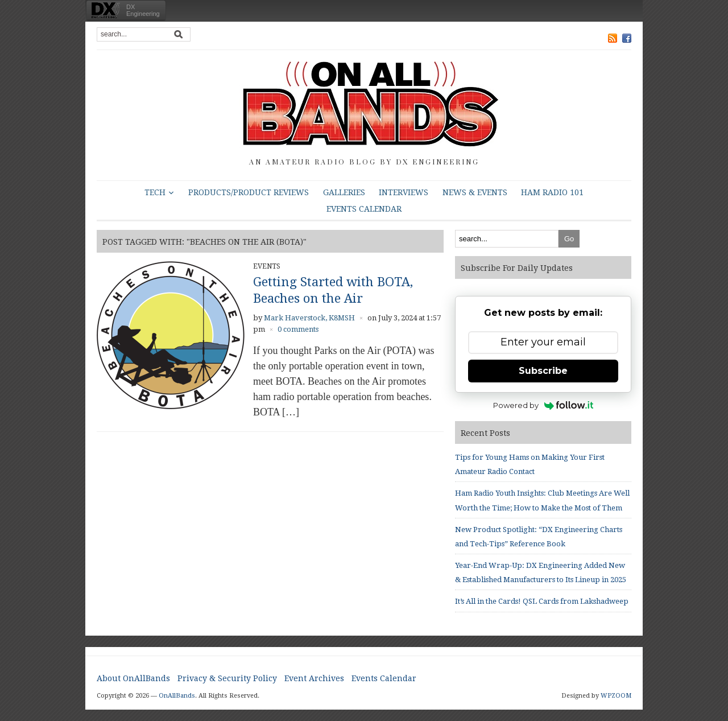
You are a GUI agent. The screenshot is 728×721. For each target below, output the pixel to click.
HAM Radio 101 (552, 192)
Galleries (344, 192)
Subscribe (543, 371)
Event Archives (314, 678)
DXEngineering (143, 10)
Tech (155, 192)
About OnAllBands (133, 678)
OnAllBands (177, 696)
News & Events (475, 192)
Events (267, 266)
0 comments (298, 329)
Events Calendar (364, 209)
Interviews (404, 192)
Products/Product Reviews (249, 192)
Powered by (543, 405)
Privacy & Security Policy (227, 678)
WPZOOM (616, 696)
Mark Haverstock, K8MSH (309, 318)
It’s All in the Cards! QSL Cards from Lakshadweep (542, 601)
